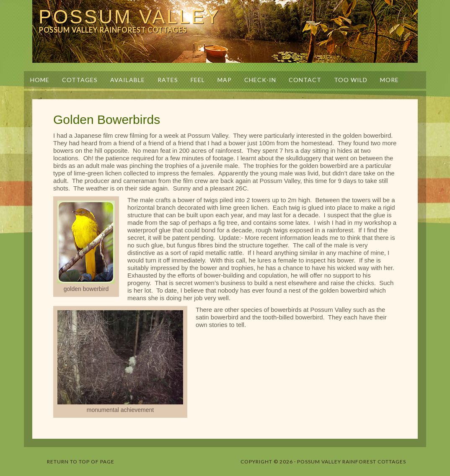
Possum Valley (129, 17)
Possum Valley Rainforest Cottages (352, 462)
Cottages (80, 80)
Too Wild (351, 80)
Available (128, 80)
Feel (198, 80)
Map (225, 80)
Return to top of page (81, 462)
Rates (168, 80)
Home (40, 80)
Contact (305, 80)
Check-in (260, 80)
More (386, 80)
